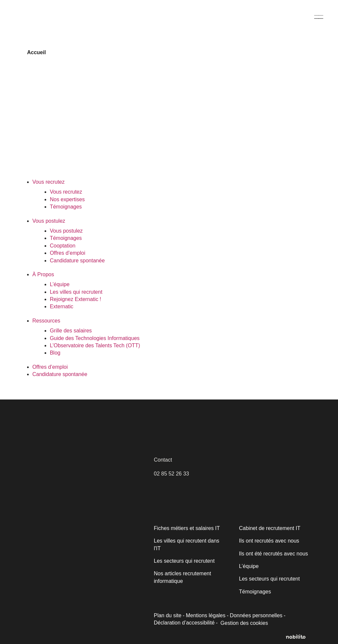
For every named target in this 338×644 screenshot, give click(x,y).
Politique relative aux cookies (52, 600)
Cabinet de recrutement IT (269, 528)
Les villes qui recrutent (76, 292)
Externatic (61, 306)
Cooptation (63, 246)
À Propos (43, 274)
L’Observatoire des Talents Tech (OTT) (94, 345)
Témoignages (66, 207)
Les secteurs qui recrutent (184, 561)
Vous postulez (49, 221)
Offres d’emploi (68, 253)
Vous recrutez (48, 182)
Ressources (46, 321)
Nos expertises (67, 199)
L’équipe (60, 284)
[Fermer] (154, 548)
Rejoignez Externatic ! (75, 299)
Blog (55, 353)
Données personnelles (254, 615)
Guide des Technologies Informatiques (95, 338)
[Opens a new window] (298, 637)
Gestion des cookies (215, 623)
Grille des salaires (70, 331)
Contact (163, 460)
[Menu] (319, 17)
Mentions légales (205, 615)
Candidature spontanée (77, 261)
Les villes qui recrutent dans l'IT (186, 544)
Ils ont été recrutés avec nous (273, 554)
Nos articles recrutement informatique (182, 577)
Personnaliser (53, 617)
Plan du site (168, 615)
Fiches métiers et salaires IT (186, 528)
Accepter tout (118, 617)
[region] (86, 588)
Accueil (36, 52)
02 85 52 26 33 (171, 474)
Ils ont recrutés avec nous (269, 541)
